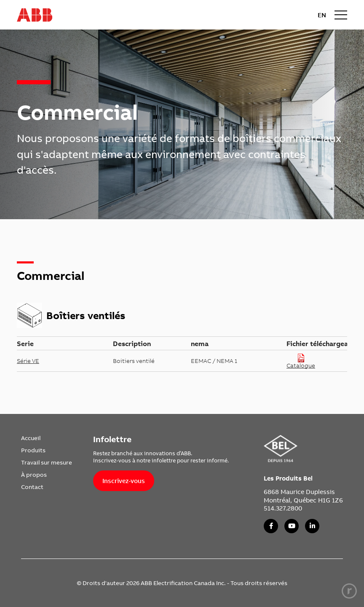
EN (322, 15)
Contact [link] (32, 487)
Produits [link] (33, 450)
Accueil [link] (31, 438)
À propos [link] (34, 475)
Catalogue (301, 361)
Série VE (28, 361)
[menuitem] (47, 438)
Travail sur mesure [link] (47, 462)
